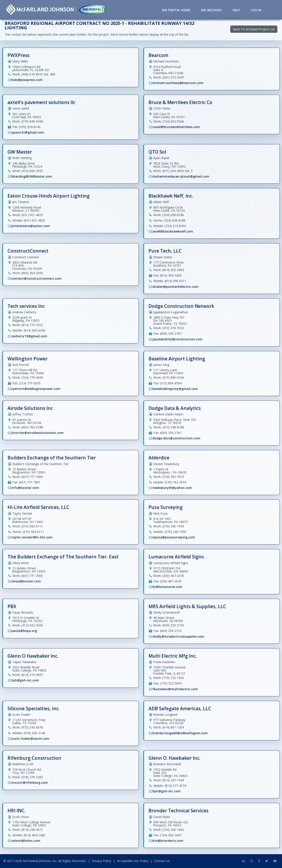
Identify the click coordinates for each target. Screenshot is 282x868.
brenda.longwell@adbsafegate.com (180, 733)
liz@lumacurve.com (167, 587)
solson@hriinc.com (26, 841)
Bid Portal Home (176, 10)
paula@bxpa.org (24, 631)
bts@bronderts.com (168, 841)
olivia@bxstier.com (26, 581)
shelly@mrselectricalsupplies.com (178, 636)
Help (236, 10)
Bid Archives (211, 10)
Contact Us (162, 861)
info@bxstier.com (25, 488)
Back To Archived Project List (254, 29)
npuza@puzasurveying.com (174, 537)
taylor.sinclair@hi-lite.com (32, 537)
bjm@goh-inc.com (166, 791)
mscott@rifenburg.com (30, 783)
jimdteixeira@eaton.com (31, 226)
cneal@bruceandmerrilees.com (176, 127)
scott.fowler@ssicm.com (30, 739)
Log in (256, 10)
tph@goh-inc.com (25, 680)
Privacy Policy (102, 861)
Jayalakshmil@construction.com (177, 339)
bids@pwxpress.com (27, 80)
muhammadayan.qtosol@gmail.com (181, 176)
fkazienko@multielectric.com (175, 689)
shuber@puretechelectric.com (175, 287)
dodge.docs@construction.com (176, 438)
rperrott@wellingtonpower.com (36, 389)
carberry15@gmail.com (29, 336)
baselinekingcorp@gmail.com (175, 389)
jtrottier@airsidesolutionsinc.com (38, 433)
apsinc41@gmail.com (28, 132)
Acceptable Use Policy (133, 861)
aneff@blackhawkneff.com (173, 231)
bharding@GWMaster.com (32, 176)
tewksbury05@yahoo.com (172, 488)
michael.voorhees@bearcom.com (178, 83)
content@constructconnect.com (36, 278)
